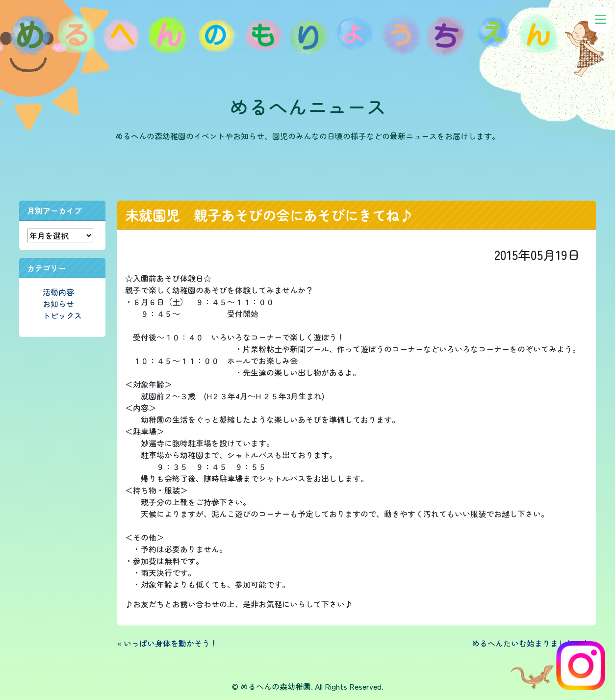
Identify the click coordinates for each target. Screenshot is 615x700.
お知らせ (58, 304)
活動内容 (58, 292)
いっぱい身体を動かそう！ (171, 643)
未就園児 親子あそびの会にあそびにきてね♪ (269, 215)
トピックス (62, 315)
